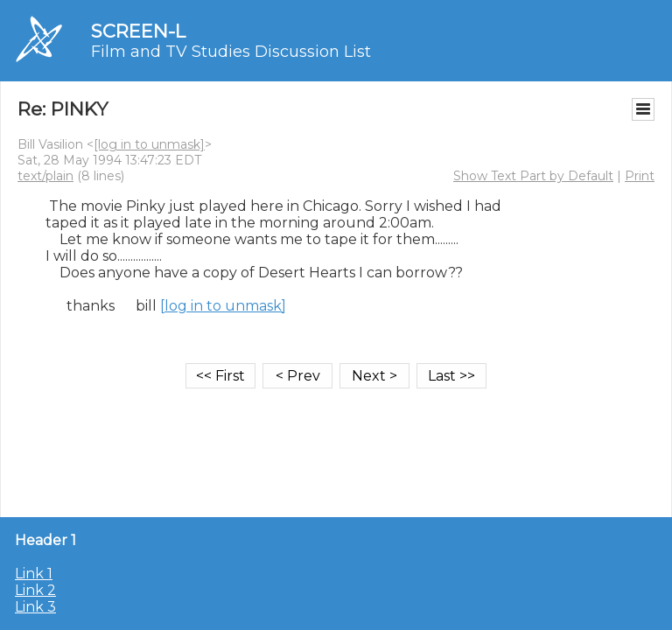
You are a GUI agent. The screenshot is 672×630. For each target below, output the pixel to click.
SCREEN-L (138, 31)
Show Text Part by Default (533, 176)
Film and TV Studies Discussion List (231, 52)
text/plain (45, 176)
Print (640, 176)
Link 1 (34, 574)
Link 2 (35, 590)
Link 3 (35, 607)
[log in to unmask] (149, 144)
